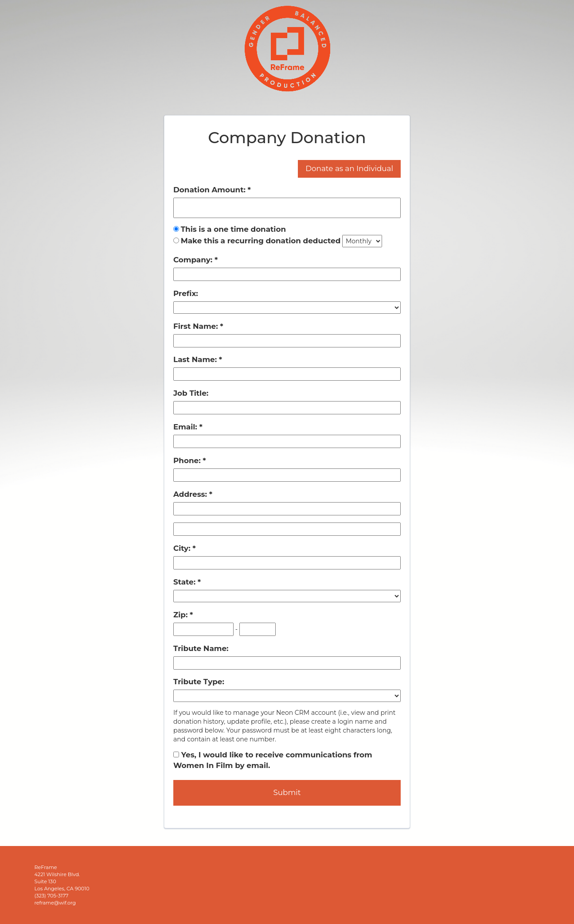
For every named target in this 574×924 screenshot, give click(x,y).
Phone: (188, 460)
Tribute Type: (199, 682)
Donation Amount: (211, 190)
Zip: (182, 615)
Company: (194, 260)
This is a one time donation (233, 229)
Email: (186, 427)
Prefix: (186, 293)
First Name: (197, 326)
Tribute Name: (201, 648)
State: (185, 582)
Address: (191, 494)
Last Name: (196, 359)
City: (183, 548)
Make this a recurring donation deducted (261, 241)
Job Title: (191, 393)
